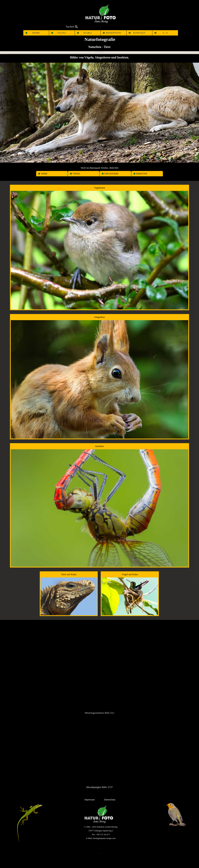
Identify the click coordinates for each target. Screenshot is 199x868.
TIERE (44, 174)
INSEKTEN (142, 174)
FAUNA (62, 33)
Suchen (70, 27)
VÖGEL (77, 174)
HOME (36, 33)
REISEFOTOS (113, 33)
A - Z (165, 33)
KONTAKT (139, 33)
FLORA (88, 33)
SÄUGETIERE (111, 174)
